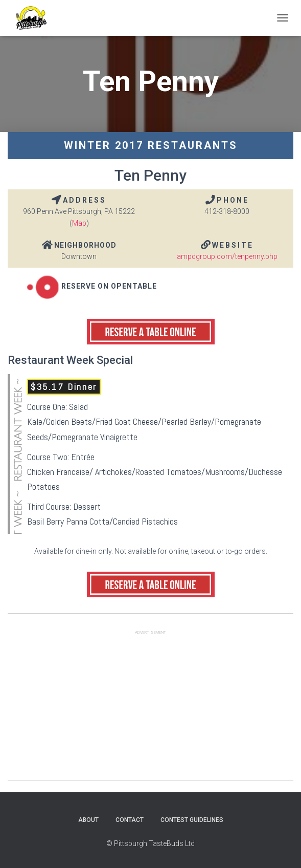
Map (79, 223)
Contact (130, 820)
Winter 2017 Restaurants (151, 145)
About (88, 820)
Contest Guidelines (192, 820)
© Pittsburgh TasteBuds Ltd (151, 843)
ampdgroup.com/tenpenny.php (227, 256)
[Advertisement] (151, 708)
